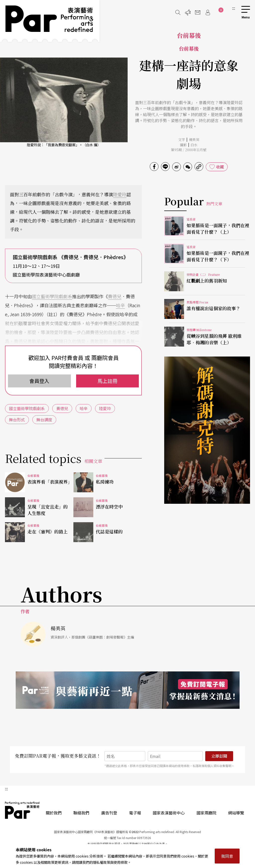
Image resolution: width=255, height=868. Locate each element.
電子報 (135, 813)
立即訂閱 (219, 756)
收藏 (220, 167)
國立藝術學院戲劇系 (52, 296)
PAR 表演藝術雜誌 (22, 810)
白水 (194, 145)
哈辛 (120, 305)
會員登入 (39, 381)
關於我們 (54, 813)
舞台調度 (44, 420)
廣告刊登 (109, 813)
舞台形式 (17, 420)
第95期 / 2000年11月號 (189, 150)
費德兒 (115, 296)
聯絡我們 (81, 813)
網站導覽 (236, 813)
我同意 (227, 856)
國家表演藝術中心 (169, 813)
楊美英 (194, 140)
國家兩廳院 (206, 813)
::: (234, 8)
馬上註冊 (107, 381)
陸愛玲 (120, 194)
